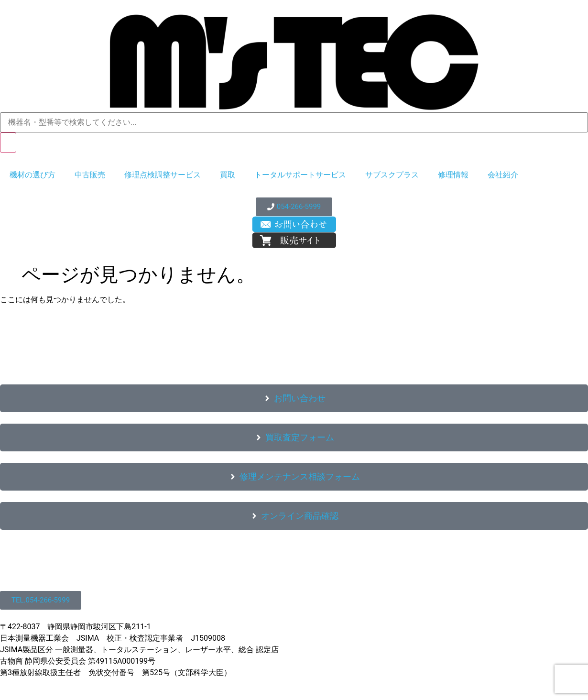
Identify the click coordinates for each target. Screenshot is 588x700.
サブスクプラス (392, 175)
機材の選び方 (33, 175)
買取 (228, 175)
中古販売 (90, 175)
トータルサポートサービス (300, 175)
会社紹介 (503, 175)
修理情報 (453, 175)
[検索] (8, 142)
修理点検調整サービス (163, 175)
